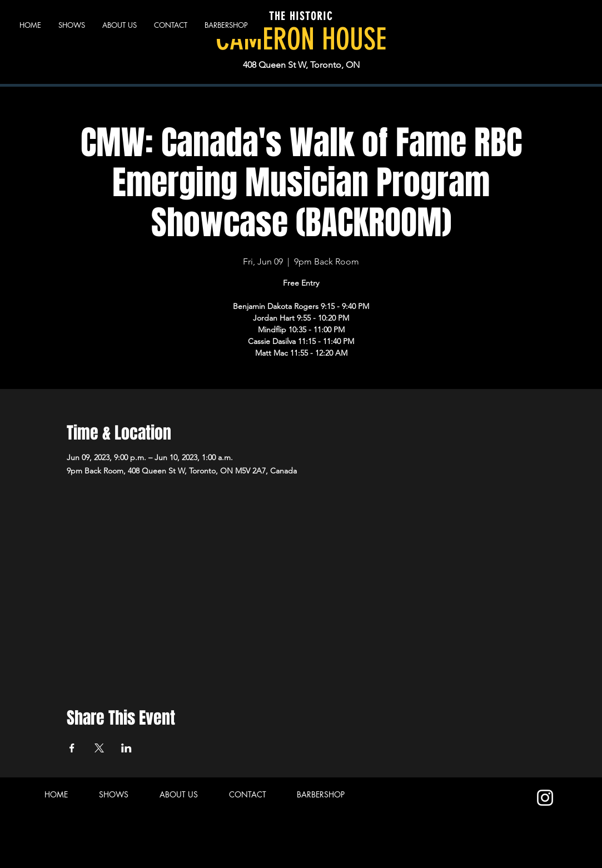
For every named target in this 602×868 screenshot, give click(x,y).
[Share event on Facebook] (72, 748)
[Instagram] (545, 798)
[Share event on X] (99, 748)
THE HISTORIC (301, 16)
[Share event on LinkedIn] (126, 748)
